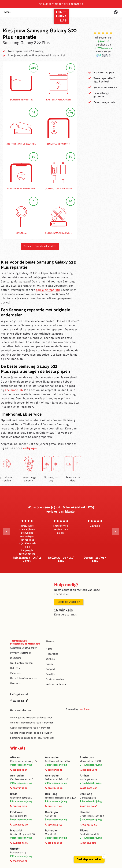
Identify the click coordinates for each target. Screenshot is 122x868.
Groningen (51, 812)
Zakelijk (50, 674)
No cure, (104, 72)
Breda (14, 794)
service (105, 87)
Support (50, 669)
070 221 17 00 (53, 806)
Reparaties (52, 654)
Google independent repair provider (31, 733)
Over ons (15, 683)
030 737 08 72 (19, 861)
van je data (104, 102)
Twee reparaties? (104, 80)
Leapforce (84, 709)
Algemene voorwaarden (24, 648)
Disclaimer (16, 658)
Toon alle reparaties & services (40, 246)
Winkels (50, 659)
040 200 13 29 (19, 825)
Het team (15, 668)
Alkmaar (15, 757)
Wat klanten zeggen (21, 663)
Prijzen (50, 664)
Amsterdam (52, 757)
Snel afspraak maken (89, 859)
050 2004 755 (53, 825)
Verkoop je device (56, 684)
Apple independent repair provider (30, 728)
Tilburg (84, 830)
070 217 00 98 (88, 806)
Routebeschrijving (21, 765)
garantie (101, 95)
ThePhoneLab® (25, 642)
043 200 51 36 (19, 843)
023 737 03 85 (88, 825)
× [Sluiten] (104, 856)
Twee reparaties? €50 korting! (26, 51)
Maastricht (17, 830)
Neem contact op (69, 602)
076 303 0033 (18, 806)
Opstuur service (55, 679)
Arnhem (85, 776)
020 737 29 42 (54, 770)
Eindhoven (17, 812)
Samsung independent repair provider (32, 738)
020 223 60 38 (89, 770)
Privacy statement (20, 653)
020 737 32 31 (19, 788)
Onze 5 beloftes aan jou (24, 678)
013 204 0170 (88, 843)
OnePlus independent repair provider (32, 723)
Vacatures (16, 673)
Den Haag (51, 794)
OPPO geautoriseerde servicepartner (31, 718)
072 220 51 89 (19, 770)
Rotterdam (52, 830)
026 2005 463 (88, 788)
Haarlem (85, 812)
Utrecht (15, 849)
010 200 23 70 (54, 843)
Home (49, 649)
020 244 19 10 (54, 788)
